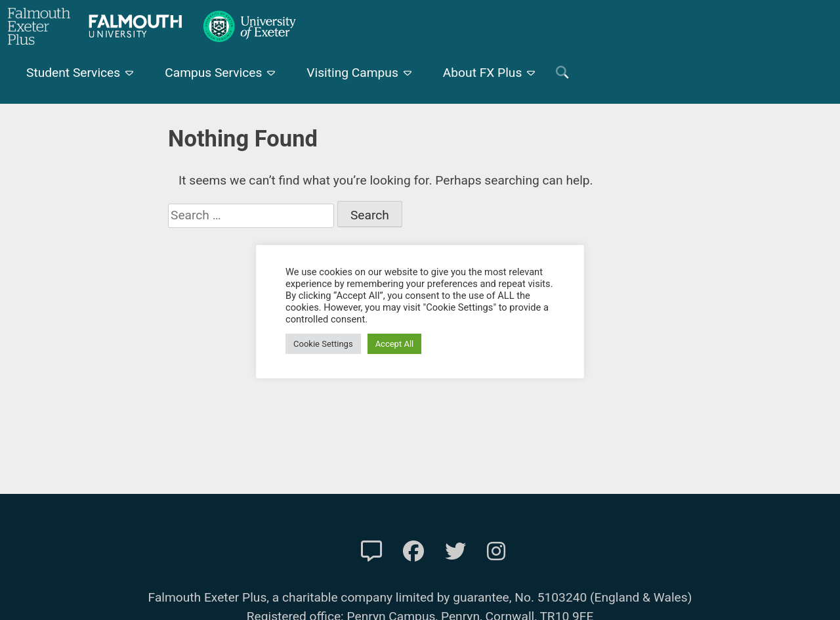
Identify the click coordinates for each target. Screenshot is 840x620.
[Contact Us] (371, 552)
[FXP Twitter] (455, 552)
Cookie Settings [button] (323, 344)
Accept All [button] (395, 344)
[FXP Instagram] (496, 552)
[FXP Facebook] (413, 552)
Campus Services (213, 73)
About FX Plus (483, 73)
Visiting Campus (352, 73)
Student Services (73, 73)
